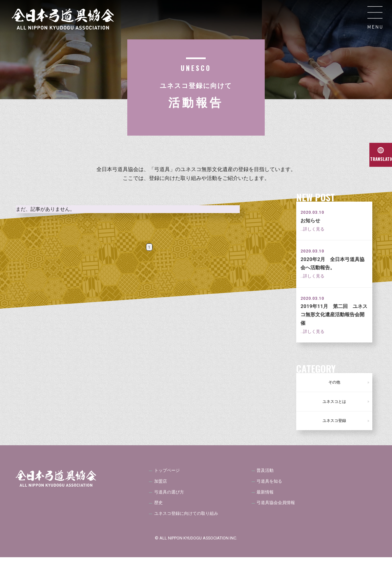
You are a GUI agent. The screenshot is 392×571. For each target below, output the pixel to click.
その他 (334, 384)
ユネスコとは (334, 406)
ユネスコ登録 (334, 428)
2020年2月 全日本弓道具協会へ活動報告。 (332, 267)
